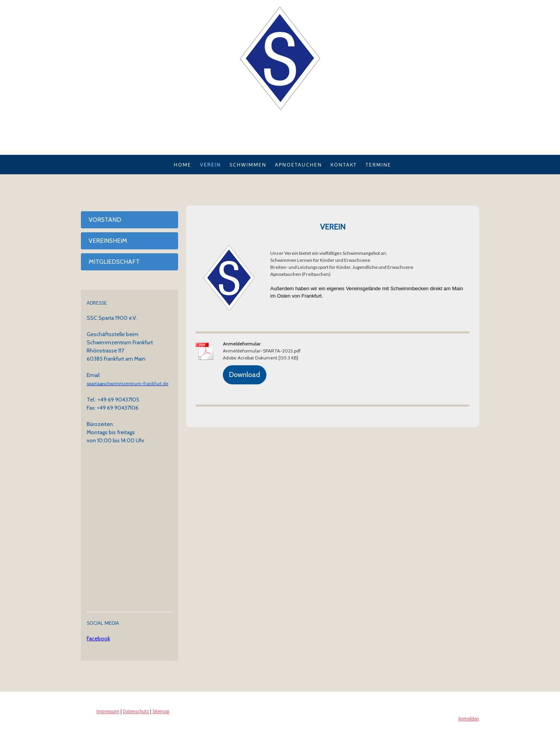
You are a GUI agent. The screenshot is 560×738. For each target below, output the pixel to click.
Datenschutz (136, 711)
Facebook (98, 638)
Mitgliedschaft (114, 262)
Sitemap (161, 711)
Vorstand (105, 220)
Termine (378, 165)
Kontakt (344, 165)
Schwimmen (248, 165)
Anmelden (469, 719)
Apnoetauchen (298, 165)
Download (245, 375)
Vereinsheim (108, 241)
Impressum (108, 711)
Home (183, 165)
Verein (210, 165)
